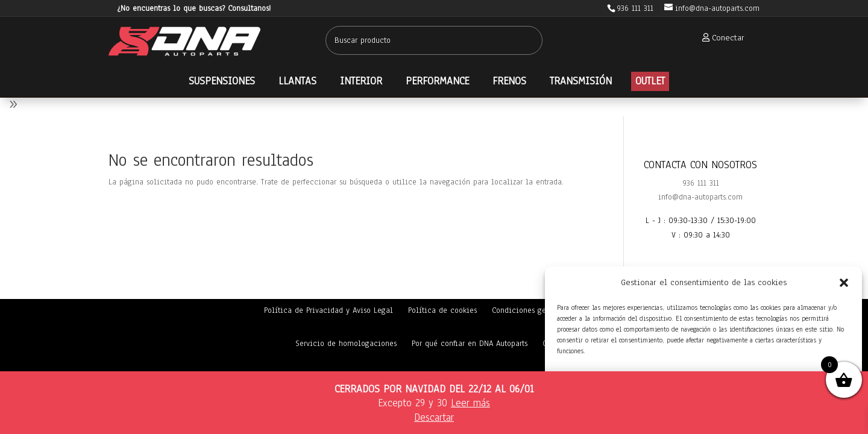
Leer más (470, 403)
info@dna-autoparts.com (700, 197)
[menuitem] (720, 38)
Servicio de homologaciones (346, 344)
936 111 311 (701, 183)
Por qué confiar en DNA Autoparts (470, 344)
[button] (844, 283)
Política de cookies (442, 310)
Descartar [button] (434, 417)
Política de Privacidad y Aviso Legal (329, 310)
